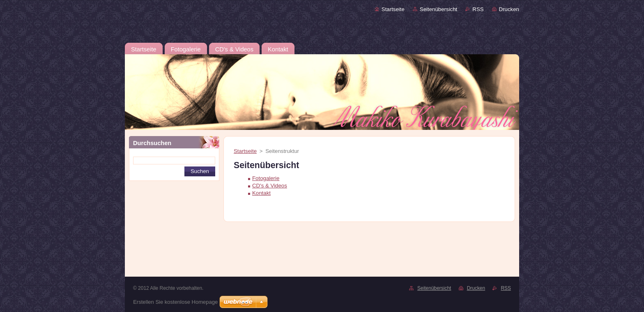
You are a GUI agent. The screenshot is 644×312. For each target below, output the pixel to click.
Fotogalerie (266, 178)
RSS (478, 9)
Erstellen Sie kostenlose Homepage (175, 302)
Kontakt (261, 193)
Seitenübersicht (438, 9)
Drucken (509, 9)
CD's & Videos (270, 186)
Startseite (393, 9)
